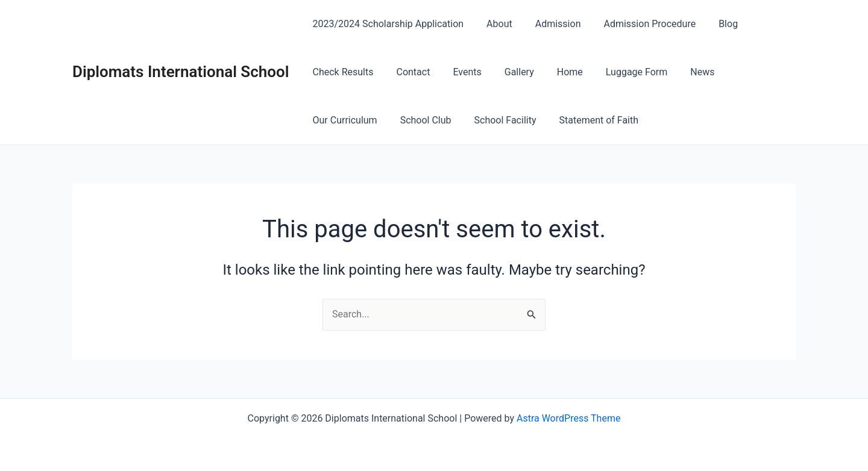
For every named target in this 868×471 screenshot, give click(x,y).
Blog (712, 24)
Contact (407, 72)
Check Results (341, 72)
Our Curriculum (742, 72)
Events (458, 72)
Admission (549, 24)
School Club (337, 120)
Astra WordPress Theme (568, 418)
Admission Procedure (637, 24)
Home (554, 72)
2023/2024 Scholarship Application (387, 24)
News (679, 72)
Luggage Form (617, 72)
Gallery (507, 72)
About (494, 24)
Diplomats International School (181, 72)
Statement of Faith (502, 120)
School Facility (412, 120)
